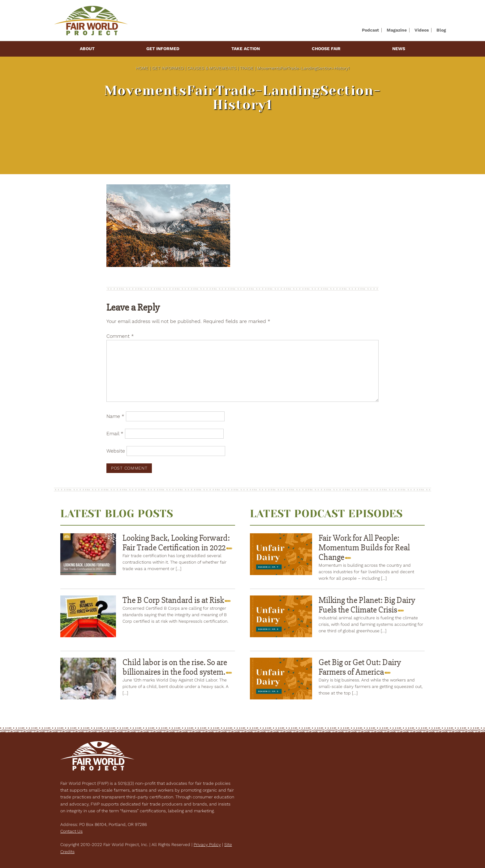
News (399, 49)
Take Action (246, 49)
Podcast (370, 30)
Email (115, 434)
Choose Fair (326, 49)
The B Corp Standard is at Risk (174, 600)
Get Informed (163, 49)
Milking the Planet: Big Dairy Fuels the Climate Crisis (367, 605)
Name (115, 416)
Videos (422, 30)
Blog (441, 30)
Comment (120, 336)
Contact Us (71, 831)
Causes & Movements (212, 68)
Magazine (397, 30)
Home (142, 68)
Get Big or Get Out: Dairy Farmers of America (360, 667)
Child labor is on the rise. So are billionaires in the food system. (175, 667)
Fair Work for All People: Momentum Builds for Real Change (364, 548)
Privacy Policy (207, 844)
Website (116, 451)
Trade (247, 68)
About (87, 49)
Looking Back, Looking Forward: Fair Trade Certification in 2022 (176, 543)
